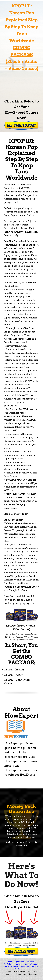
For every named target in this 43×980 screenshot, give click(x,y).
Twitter (25, 964)
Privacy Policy (25, 966)
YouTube (8, 964)
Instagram (17, 964)
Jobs (26, 969)
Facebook (31, 962)
